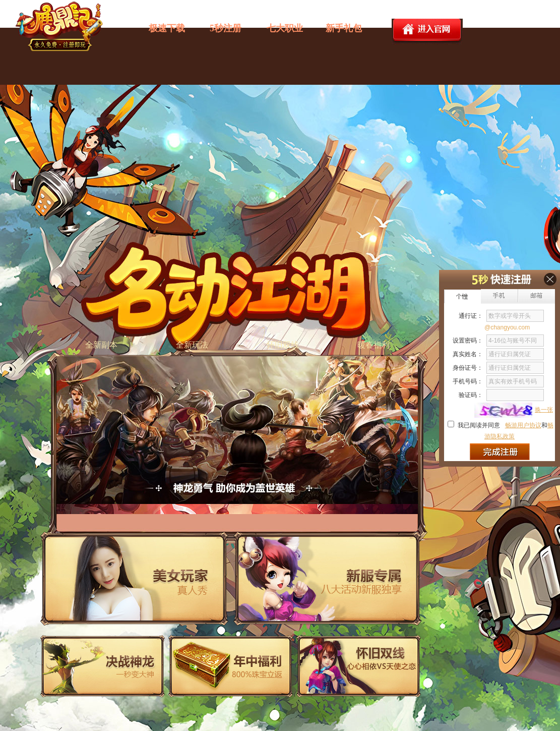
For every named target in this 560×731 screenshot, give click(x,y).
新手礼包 (344, 28)
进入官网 (427, 32)
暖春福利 (374, 345)
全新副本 (101, 345)
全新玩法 (192, 345)
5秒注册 (226, 28)
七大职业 (285, 28)
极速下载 (167, 28)
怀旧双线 (283, 345)
